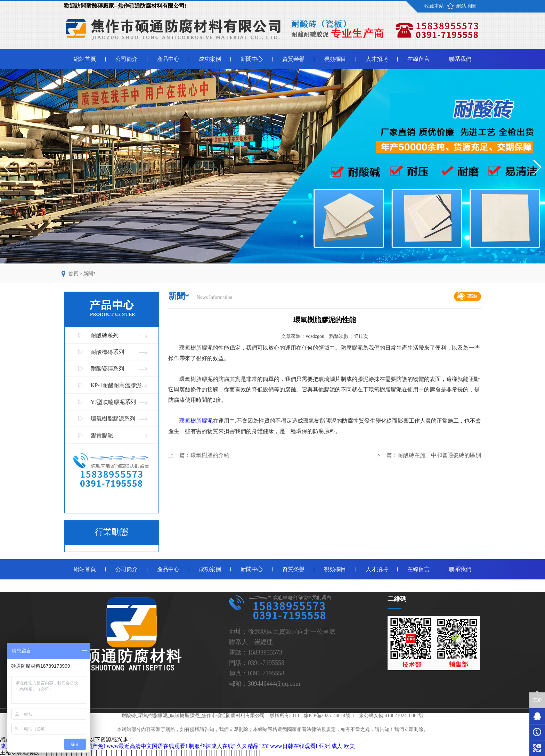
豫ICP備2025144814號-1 (329, 716)
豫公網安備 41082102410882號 (391, 716)
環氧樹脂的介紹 (210, 455)
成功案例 (210, 59)
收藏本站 (434, 6)
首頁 (73, 274)
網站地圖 (466, 6)
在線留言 (418, 59)
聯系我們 (460, 59)
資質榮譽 (293, 59)
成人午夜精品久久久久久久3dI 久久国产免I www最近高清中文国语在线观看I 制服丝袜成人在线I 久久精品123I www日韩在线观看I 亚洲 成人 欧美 (177, 746)
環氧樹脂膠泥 (196, 421)
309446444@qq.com (274, 684)
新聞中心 (252, 59)
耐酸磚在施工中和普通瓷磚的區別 (439, 455)
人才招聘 (377, 59)
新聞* (90, 274)
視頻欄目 (335, 59)
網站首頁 (85, 59)
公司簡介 (127, 59)
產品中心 (168, 59)
